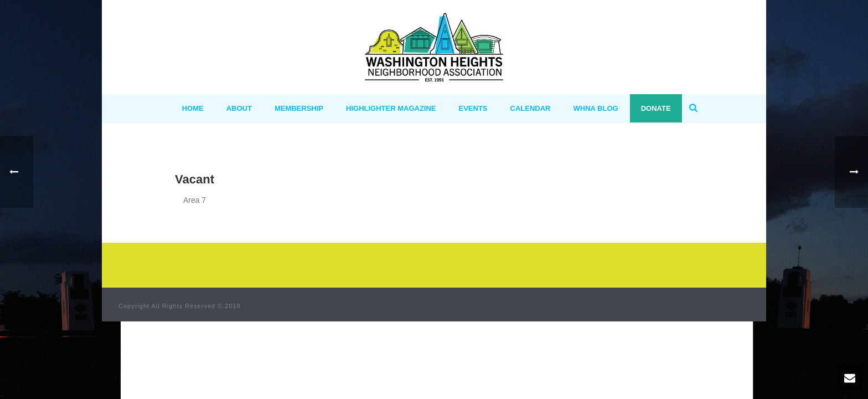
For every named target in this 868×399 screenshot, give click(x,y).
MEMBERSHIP (299, 108)
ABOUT (239, 108)
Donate (656, 108)
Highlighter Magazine (391, 108)
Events (473, 108)
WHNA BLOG (596, 108)
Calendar (531, 108)
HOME (193, 108)
